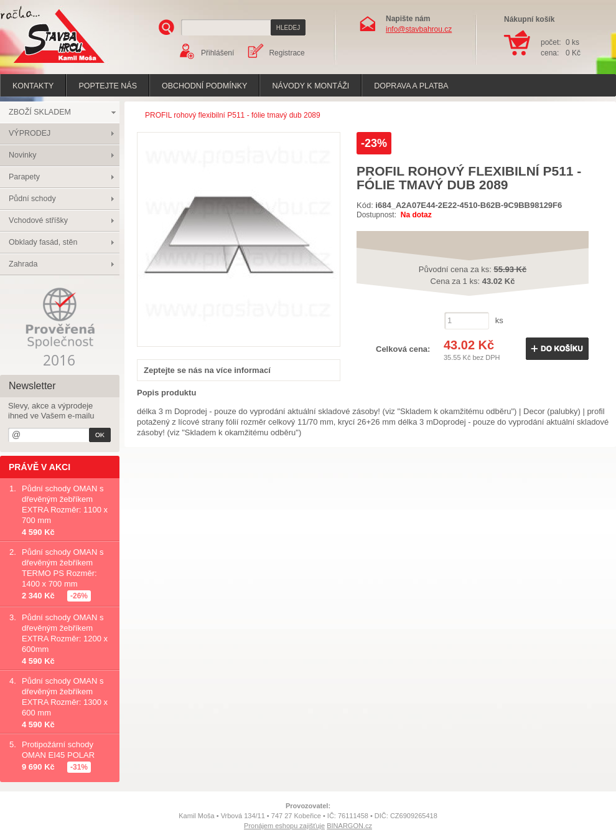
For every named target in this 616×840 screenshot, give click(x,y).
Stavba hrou (40, 64)
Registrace (287, 53)
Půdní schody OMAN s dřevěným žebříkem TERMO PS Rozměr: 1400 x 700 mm (63, 568)
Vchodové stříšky (38, 220)
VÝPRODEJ (30, 133)
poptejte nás (108, 86)
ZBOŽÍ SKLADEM (40, 112)
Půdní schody (32, 199)
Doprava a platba (411, 86)
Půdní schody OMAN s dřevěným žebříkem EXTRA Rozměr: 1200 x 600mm (65, 633)
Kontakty (33, 86)
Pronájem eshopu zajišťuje (284, 826)
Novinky (22, 155)
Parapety (24, 177)
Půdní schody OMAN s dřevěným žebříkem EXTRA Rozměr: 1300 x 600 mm (65, 697)
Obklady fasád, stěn (43, 242)
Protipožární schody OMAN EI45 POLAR (58, 750)
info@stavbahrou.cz (419, 29)
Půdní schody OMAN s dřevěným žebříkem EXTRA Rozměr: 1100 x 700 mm (65, 504)
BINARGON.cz (349, 826)
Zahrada (23, 264)
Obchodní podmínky (204, 86)
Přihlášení (217, 53)
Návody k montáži (310, 86)
